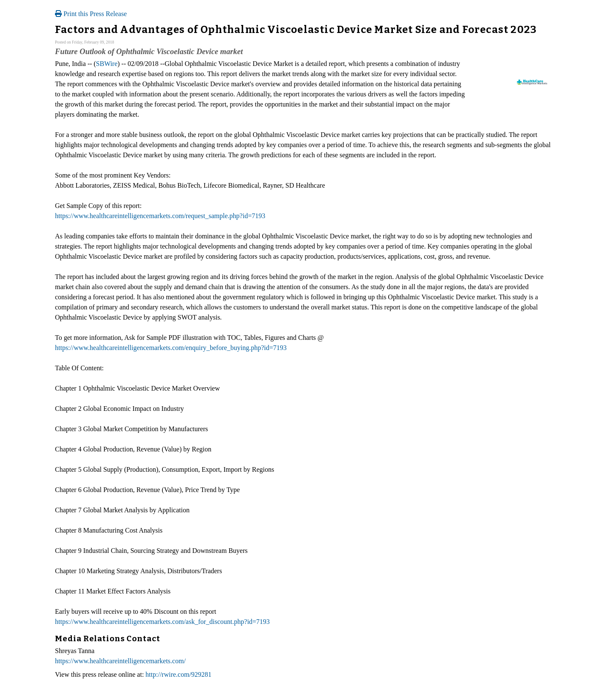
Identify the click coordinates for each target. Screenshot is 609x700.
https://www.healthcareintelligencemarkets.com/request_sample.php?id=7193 (160, 216)
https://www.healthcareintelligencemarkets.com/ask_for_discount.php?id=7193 (162, 622)
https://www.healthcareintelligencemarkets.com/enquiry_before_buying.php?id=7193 (171, 348)
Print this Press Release (91, 14)
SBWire (107, 64)
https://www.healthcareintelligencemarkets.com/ (120, 661)
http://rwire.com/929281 (178, 674)
